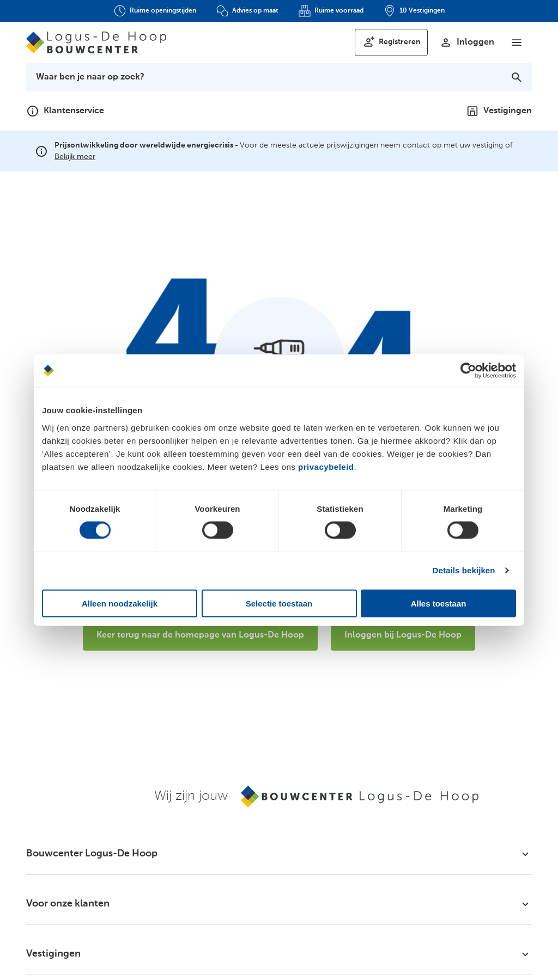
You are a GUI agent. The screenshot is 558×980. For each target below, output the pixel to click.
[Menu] (517, 42)
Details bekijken (464, 570)
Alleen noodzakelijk (120, 603)
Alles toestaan (439, 603)
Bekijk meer (75, 157)
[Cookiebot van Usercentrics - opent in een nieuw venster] (468, 371)
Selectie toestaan (279, 603)
